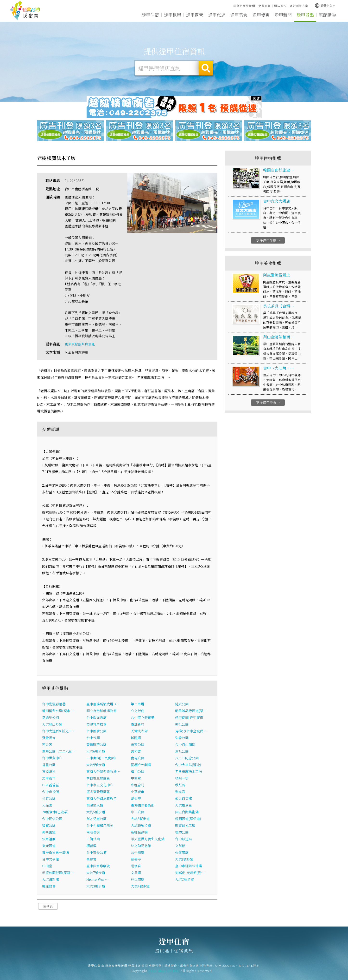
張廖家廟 (182, 852)
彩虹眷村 (138, 785)
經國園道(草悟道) (188, 819)
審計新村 (138, 724)
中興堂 (136, 778)
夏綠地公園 (51, 717)
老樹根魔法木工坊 (189, 771)
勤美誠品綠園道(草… (191, 711)
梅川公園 (138, 771)
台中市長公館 (96, 852)
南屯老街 (93, 832)
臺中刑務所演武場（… (103, 704)
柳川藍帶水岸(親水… (58, 711)
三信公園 (93, 839)
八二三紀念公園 (187, 758)
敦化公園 (182, 724)
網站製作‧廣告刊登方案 (291, 6)
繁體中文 (325, 5)
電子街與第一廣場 (56, 852)
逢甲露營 (195, 15)
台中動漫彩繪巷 (54, 704)
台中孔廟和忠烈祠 (100, 825)
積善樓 (91, 846)
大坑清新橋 (51, 879)
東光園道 (49, 846)
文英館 (180, 846)
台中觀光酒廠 (96, 717)
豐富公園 (49, 825)
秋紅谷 (180, 785)
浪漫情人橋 (95, 805)
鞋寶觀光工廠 (185, 825)
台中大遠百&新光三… (59, 731)
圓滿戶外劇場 (141, 765)
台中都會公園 (96, 731)
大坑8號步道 (140, 819)
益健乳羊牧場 (96, 724)
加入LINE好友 (249, 970)
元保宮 (47, 805)
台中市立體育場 (143, 717)
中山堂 (47, 866)
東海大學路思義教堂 (101, 798)
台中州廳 (138, 852)
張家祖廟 (49, 839)
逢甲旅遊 (217, 15)
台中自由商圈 (185, 744)
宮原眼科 (49, 771)
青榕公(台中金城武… (191, 731)
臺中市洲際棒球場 (189, 866)
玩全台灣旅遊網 (244, 6)
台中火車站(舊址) (188, 765)
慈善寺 (136, 859)
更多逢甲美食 (269, 403)
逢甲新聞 (283, 15)
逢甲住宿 (25, 11)
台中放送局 (183, 839)
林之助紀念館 (141, 846)
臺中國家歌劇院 (98, 866)
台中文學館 (51, 859)
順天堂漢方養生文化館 (148, 839)
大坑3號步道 (96, 886)
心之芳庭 (138, 711)
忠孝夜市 (49, 778)
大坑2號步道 (184, 879)
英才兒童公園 (96, 819)
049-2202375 (225, 970)
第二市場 (138, 704)
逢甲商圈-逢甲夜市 (189, 717)
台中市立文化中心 (100, 785)
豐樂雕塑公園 (96, 744)
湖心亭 (136, 798)
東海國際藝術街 (143, 805)
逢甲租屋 (172, 15)
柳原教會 (49, 886)
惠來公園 (138, 744)
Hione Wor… (97, 879)
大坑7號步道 (96, 873)
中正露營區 (51, 785)
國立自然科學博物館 (101, 711)
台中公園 (93, 738)
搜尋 (206, 68)
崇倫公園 (182, 738)
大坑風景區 (183, 805)
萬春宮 (91, 859)
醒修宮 (136, 866)
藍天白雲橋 (183, 798)
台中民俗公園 (52, 819)
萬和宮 (136, 751)
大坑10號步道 (141, 825)
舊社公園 (182, 751)
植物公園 (182, 832)
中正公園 (138, 812)
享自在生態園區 (98, 778)
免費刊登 (265, 6)
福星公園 (49, 765)
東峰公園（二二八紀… (59, 751)
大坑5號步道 (96, 812)
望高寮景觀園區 (98, 792)
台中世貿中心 (52, 758)
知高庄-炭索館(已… (190, 873)
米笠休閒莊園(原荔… (58, 873)
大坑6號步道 (96, 751)
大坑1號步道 (184, 859)
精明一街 (182, 778)
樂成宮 (180, 792)
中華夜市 (138, 792)
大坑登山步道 (52, 724)
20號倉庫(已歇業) (55, 812)
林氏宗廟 (138, 879)
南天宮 (47, 744)
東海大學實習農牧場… (103, 771)
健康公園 (182, 704)
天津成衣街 (139, 731)
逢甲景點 (305, 15)
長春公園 (49, 798)
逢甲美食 (239, 15)
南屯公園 (138, 758)
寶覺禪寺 (49, 738)
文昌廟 (136, 873)
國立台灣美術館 (187, 812)
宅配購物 (327, 15)
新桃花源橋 (139, 832)
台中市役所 (51, 792)
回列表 (48, 906)
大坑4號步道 (140, 886)
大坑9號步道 (96, 765)
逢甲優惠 (261, 15)
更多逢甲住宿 (269, 240)
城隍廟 (136, 738)
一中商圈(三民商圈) (101, 758)
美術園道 (49, 832)
